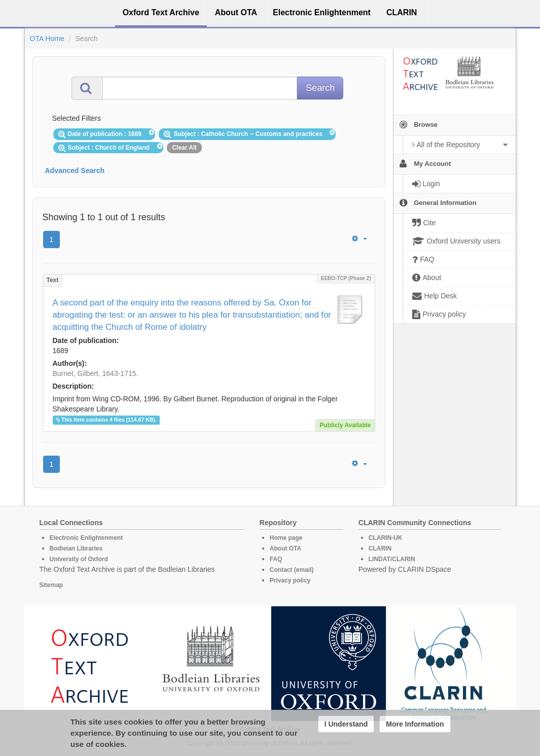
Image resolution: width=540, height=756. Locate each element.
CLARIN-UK (386, 538)
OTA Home (47, 39)
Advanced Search (75, 170)
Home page (286, 538)
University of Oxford (79, 559)
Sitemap (51, 585)
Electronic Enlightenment (86, 538)
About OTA (285, 548)
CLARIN (380, 548)
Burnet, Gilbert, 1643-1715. (96, 373)
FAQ (276, 559)
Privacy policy (290, 580)
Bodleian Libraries (76, 548)
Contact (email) (292, 570)
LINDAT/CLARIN (392, 559)
